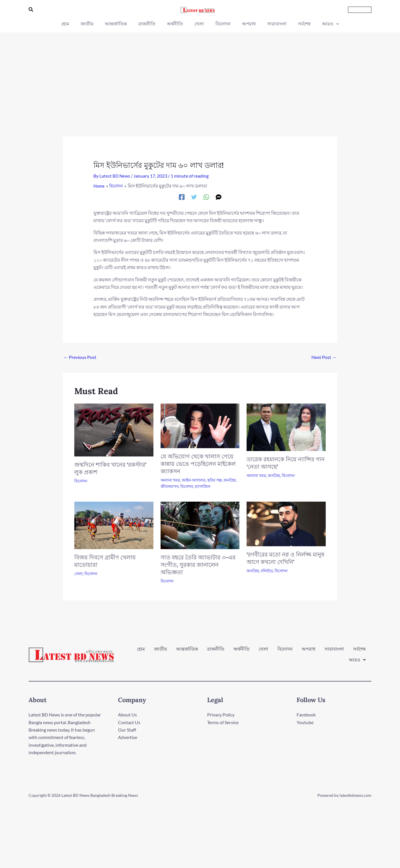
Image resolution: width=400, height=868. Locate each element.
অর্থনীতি (241, 652)
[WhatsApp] (206, 196)
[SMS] (219, 196)
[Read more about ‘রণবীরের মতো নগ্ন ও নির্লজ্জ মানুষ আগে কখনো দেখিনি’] (286, 523)
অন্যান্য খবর (170, 480)
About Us (127, 715)
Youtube (305, 722)
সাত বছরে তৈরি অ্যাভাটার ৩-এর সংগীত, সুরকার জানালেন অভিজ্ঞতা (198, 564)
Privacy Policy (221, 715)
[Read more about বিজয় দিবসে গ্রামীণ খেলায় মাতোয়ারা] (114, 524)
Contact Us (129, 722)
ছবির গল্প (215, 480)
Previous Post (80, 357)
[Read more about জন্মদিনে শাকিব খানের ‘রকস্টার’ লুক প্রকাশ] (114, 429)
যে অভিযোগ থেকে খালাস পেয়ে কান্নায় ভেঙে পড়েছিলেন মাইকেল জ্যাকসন (198, 463)
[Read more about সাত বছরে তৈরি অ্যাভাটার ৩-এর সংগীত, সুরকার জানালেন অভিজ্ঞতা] (200, 524)
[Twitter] (194, 196)
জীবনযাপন (170, 486)
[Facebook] (182, 196)
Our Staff (127, 729)
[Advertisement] (200, 75)
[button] (31, 10)
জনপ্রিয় (230, 480)
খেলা (78, 573)
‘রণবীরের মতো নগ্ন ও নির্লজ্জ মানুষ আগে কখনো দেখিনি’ (285, 558)
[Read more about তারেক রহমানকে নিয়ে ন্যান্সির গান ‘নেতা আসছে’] (286, 427)
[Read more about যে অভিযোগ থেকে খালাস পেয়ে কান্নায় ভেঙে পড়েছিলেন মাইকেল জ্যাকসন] (200, 425)
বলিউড (267, 570)
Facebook (306, 715)
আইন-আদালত (194, 480)
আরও (357, 657)
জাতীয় (160, 652)
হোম (141, 652)
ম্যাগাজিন (203, 486)
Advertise (128, 737)
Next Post (324, 357)
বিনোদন (81, 481)
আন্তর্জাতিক (187, 652)
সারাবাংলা (334, 652)
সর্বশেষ (359, 652)
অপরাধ (309, 652)
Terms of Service (223, 722)
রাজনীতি (216, 652)
